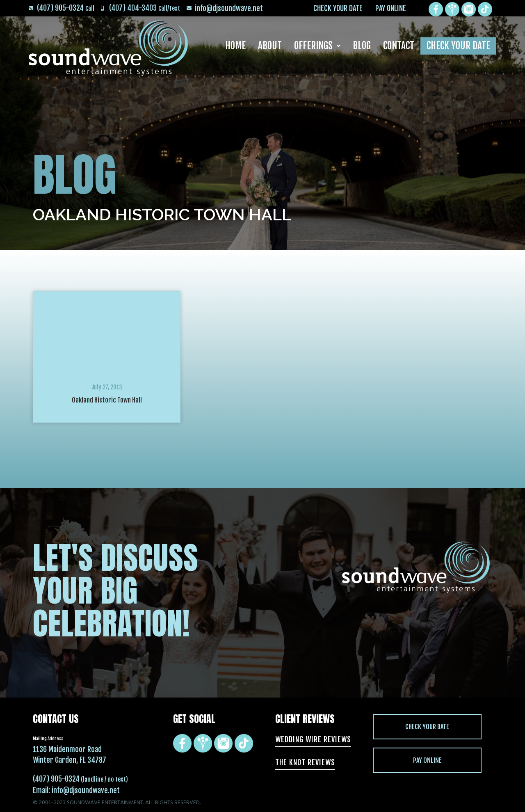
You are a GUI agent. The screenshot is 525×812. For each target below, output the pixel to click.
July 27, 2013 (107, 387)
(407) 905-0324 (56, 779)
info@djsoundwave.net (86, 790)
